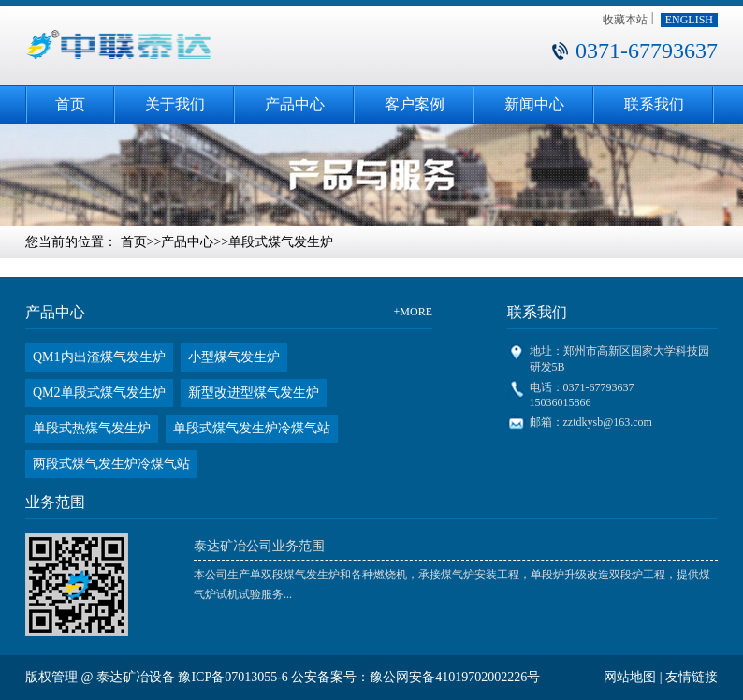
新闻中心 (534, 104)
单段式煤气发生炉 (281, 242)
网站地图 (630, 677)
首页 (70, 104)
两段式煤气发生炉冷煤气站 (111, 464)
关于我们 (175, 104)
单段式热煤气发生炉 (92, 428)
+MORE (413, 312)
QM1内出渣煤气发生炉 (99, 357)
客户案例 (415, 104)
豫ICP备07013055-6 (233, 677)
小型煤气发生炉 (234, 357)
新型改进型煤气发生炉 (254, 393)
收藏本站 (625, 20)
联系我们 (654, 104)
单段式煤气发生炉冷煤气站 (252, 428)
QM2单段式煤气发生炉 (99, 393)
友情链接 (692, 677)
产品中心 (295, 104)
